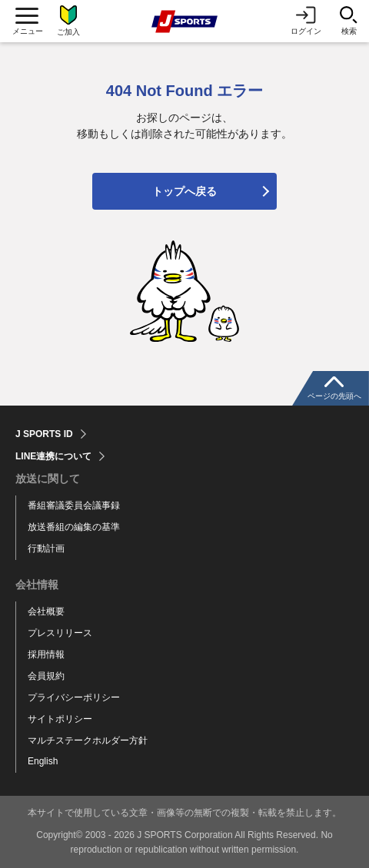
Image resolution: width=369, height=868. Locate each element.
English (43, 761)
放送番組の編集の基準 (74, 527)
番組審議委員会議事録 (74, 505)
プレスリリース (60, 633)
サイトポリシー (60, 719)
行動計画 (46, 548)
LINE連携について (53, 456)
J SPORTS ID (44, 434)
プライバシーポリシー (74, 697)
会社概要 (46, 611)
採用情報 (46, 654)
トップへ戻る (184, 191)
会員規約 (46, 676)
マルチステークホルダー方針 (88, 740)
